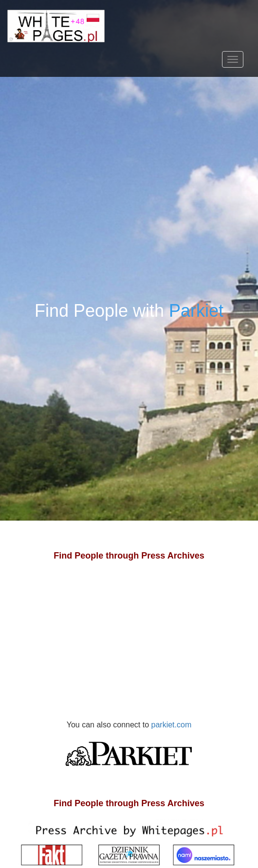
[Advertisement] (129, 650)
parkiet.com (129, 749)
